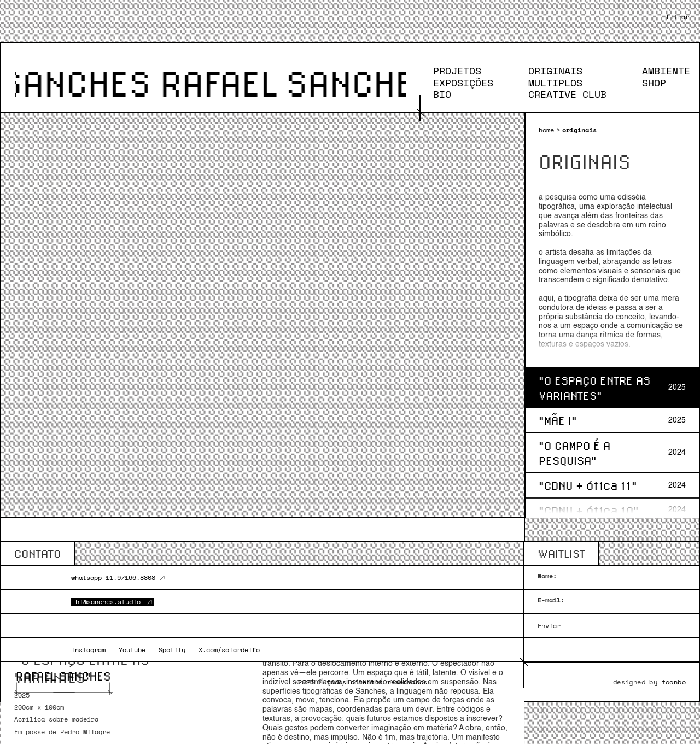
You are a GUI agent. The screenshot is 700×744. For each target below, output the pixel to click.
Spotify (172, 650)
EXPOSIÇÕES (457, 83)
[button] (678, 17)
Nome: (547, 576)
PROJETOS (451, 71)
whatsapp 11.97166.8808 (113, 578)
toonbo (674, 682)
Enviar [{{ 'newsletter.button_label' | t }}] (549, 626)
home (546, 130)
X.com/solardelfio (229, 650)
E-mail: (551, 600)
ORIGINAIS (549, 71)
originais (579, 130)
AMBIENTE (660, 71)
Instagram (88, 650)
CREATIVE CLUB (561, 95)
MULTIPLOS (549, 83)
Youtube (132, 650)
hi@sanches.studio (108, 602)
